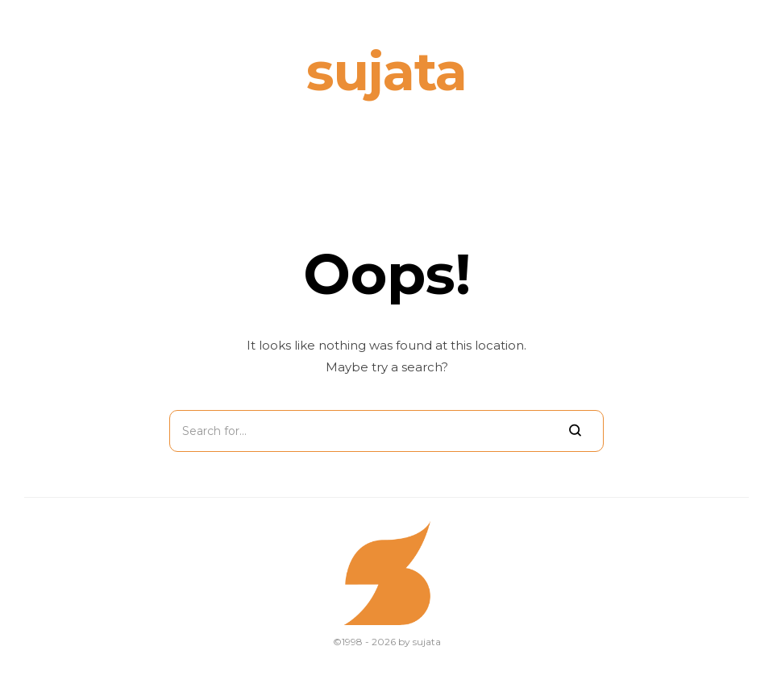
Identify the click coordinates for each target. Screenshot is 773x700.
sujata (386, 71)
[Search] (575, 431)
